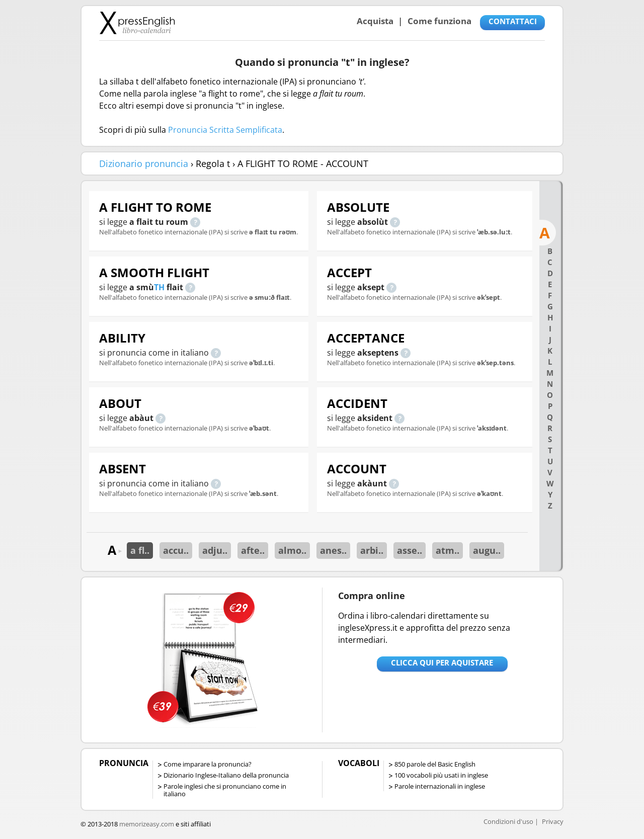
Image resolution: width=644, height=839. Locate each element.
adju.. (215, 550)
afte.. (253, 550)
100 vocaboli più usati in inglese (441, 775)
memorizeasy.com (147, 824)
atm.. (448, 550)
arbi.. (372, 550)
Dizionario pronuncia (144, 163)
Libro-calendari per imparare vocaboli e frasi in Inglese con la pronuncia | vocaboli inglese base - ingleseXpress (137, 23)
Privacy (553, 821)
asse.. (410, 550)
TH (159, 287)
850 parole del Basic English (435, 764)
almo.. (292, 550)
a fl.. (140, 550)
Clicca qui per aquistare (442, 662)
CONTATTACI (513, 21)
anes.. (333, 550)
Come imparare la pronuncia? (208, 764)
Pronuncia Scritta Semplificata (225, 130)
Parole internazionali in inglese (440, 786)
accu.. (176, 550)
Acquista (375, 21)
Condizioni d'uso (508, 821)
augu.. (487, 550)
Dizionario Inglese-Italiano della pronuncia (226, 775)
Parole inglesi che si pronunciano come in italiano (225, 790)
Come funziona (439, 21)
